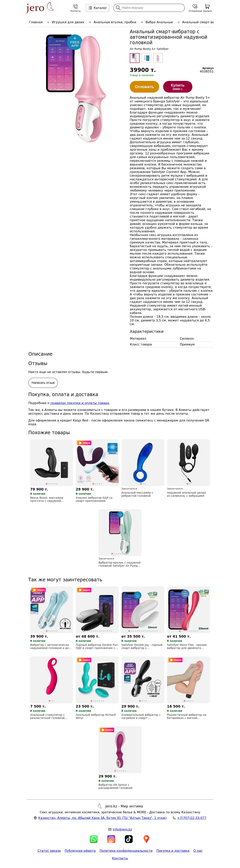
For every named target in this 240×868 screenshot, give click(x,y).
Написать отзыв (43, 383)
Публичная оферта (80, 851)
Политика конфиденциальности (126, 851)
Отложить (144, 87)
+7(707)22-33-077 (192, 818)
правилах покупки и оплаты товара (80, 403)
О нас (198, 851)
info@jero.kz (122, 829)
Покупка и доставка (173, 851)
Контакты (120, 858)
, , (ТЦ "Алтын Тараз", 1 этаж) (102, 818)
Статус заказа (49, 851)
